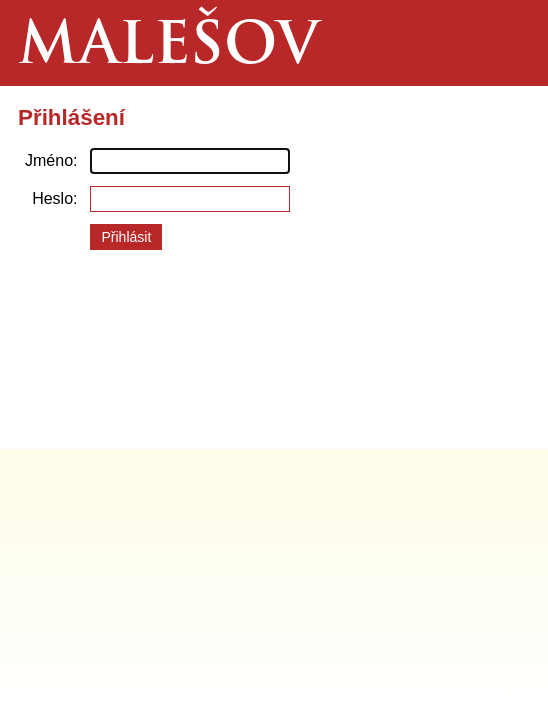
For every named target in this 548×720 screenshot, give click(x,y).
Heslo (52, 198)
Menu (504, 43)
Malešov (168, 48)
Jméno (49, 160)
